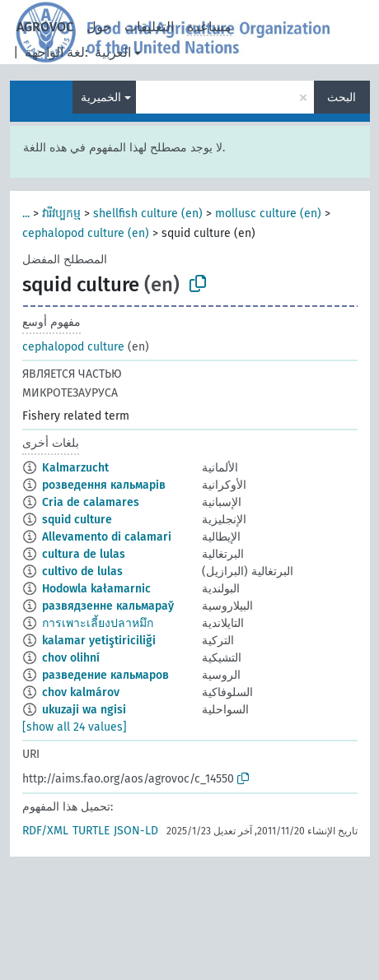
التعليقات (149, 27)
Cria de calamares (91, 502)
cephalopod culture (73, 347)
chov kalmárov (81, 692)
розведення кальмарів (104, 485)
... (26, 214)
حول (99, 27)
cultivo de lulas (82, 571)
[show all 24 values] (75, 727)
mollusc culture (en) (268, 214)
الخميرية (101, 98)
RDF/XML (45, 831)
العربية (113, 52)
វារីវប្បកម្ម (61, 214)
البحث (342, 98)
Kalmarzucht (75, 468)
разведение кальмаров (105, 675)
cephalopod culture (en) (86, 233)
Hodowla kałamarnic (96, 589)
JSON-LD (136, 831)
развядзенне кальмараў (108, 606)
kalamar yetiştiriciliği (99, 641)
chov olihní (71, 658)
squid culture (77, 520)
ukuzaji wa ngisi (84, 710)
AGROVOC (45, 27)
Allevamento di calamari (107, 537)
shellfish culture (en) (148, 214)
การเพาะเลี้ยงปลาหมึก (98, 623)
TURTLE (91, 831)
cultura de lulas (84, 554)
